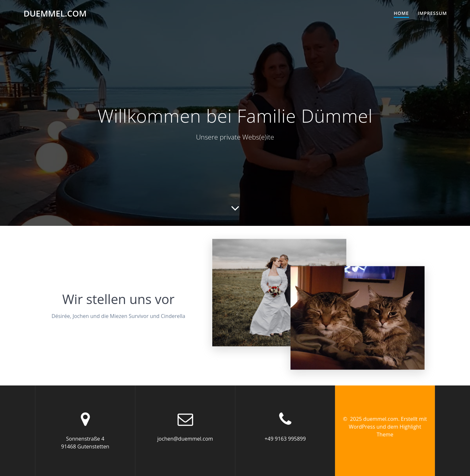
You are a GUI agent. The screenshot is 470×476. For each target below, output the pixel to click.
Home (401, 13)
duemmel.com (55, 14)
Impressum (432, 13)
